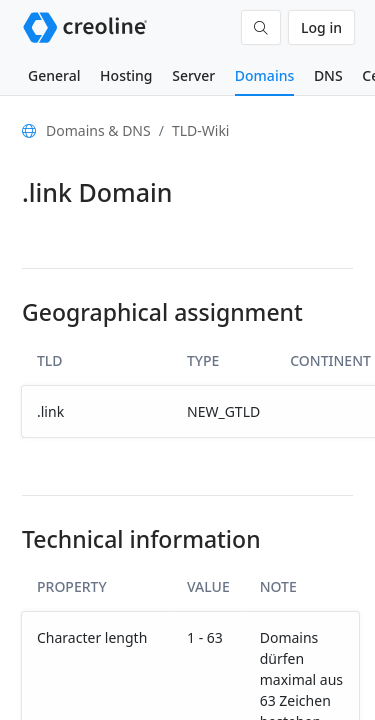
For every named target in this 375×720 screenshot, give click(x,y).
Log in (321, 27)
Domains (264, 75)
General (54, 75)
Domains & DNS (98, 130)
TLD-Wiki (201, 130)
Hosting (126, 75)
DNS (328, 75)
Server (193, 75)
